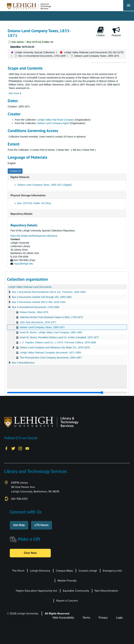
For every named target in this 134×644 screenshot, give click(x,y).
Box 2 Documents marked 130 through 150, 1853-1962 (42, 297)
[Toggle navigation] (129, 5)
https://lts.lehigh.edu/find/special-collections (34, 236)
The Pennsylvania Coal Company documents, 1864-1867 (51, 358)
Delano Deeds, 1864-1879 (34, 312)
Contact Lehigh (88, 571)
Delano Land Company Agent (53, 123)
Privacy (103, 618)
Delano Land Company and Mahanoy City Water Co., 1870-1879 (55, 347)
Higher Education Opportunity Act (37, 591)
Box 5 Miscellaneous (23, 363)
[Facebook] (6, 448)
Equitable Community (76, 591)
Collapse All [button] (15, 171)
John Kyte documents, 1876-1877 (38, 322)
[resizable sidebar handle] (67, 393)
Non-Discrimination (106, 591)
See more (15, 93)
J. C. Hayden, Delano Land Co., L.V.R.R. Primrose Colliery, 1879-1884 (58, 342)
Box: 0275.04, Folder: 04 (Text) (34, 203)
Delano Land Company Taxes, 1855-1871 (42, 327)
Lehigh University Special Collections (35, 52)
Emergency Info (112, 571)
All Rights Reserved (57, 613)
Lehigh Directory (40, 571)
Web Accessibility (63, 618)
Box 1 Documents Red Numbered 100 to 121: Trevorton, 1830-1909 (49, 292)
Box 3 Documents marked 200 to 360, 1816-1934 (39, 302)
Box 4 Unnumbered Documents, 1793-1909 (42, 56)
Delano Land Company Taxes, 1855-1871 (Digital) (44, 185)
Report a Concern (67, 601)
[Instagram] (20, 448)
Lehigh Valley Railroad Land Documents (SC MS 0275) (94, 52)
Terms (86, 618)
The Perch (18, 571)
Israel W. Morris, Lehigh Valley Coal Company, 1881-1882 (51, 332)
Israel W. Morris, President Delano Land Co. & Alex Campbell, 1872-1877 (59, 337)
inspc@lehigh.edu (23, 264)
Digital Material (20, 177)
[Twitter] (13, 448)
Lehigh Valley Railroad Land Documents (30, 287)
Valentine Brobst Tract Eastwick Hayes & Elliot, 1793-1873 (51, 317)
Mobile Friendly (67, 581)
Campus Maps (64, 571)
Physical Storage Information (28, 195)
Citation (101, 31)
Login (119, 618)
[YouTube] (27, 448)
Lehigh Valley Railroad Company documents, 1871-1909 (50, 353)
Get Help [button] (19, 525)
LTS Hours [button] (42, 525)
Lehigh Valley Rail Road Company (56, 120)
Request (116, 31)
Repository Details (21, 214)
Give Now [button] (30, 553)
